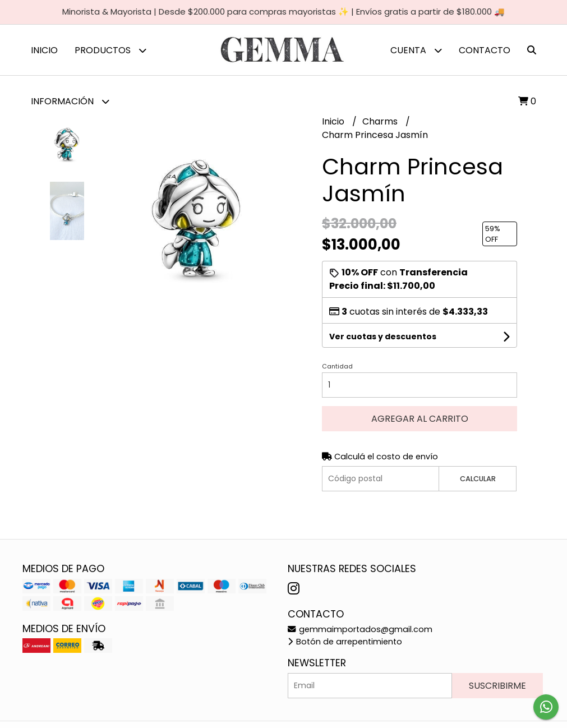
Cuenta (416, 50)
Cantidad (337, 366)
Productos (110, 50)
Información (70, 101)
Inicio (44, 50)
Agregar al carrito (420, 419)
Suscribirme (497, 686)
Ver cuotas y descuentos (383, 337)
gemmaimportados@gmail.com (360, 629)
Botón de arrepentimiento (345, 642)
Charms (381, 121)
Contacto (485, 50)
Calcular (478, 479)
